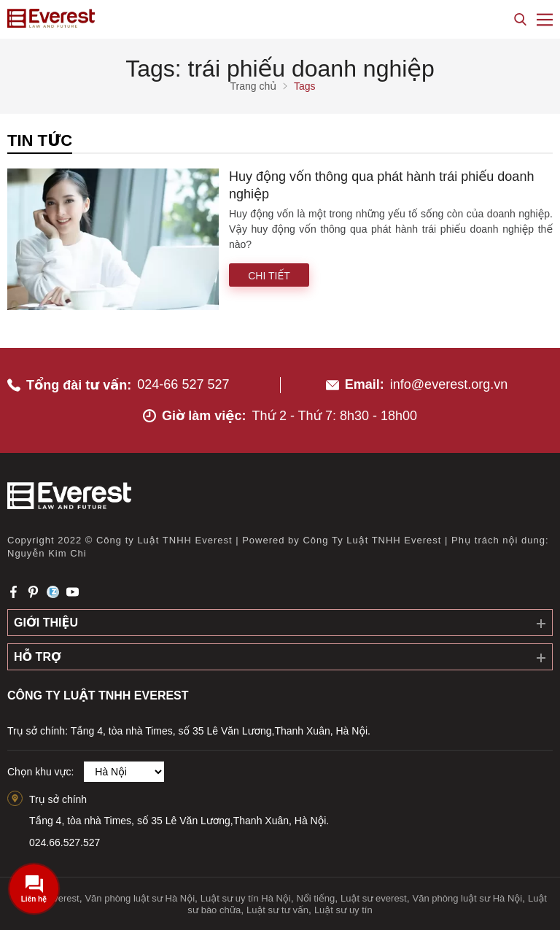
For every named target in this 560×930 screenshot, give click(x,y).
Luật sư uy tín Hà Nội (246, 898)
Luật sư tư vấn (277, 910)
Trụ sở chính (58, 799)
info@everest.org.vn (449, 384)
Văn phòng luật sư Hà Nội (140, 898)
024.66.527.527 (65, 842)
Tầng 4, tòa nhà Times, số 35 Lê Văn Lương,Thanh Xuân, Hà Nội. (179, 821)
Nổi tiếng (316, 898)
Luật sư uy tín (343, 910)
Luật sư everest (374, 898)
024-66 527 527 (183, 384)
